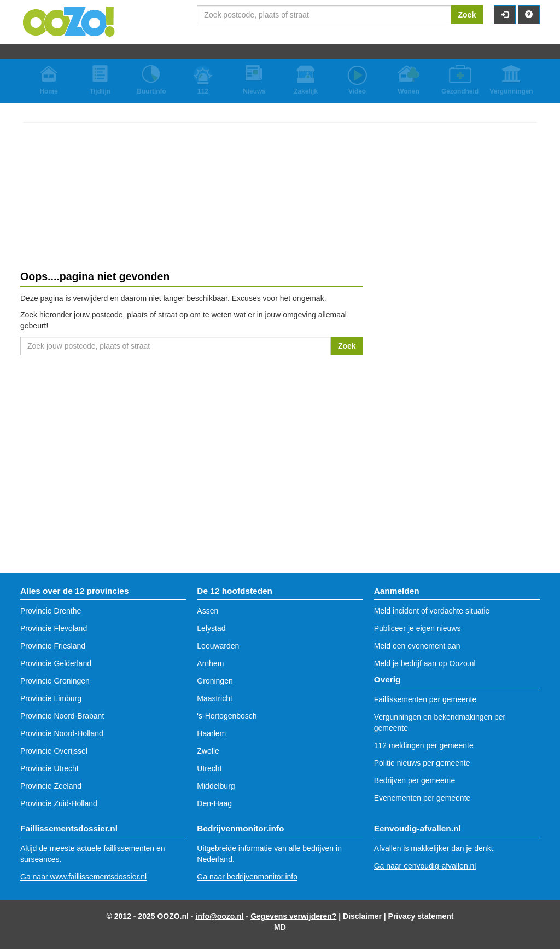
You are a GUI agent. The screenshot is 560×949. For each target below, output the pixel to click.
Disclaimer (362, 916)
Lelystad (211, 628)
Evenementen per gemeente (422, 798)
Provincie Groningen (55, 681)
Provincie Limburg (51, 698)
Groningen (215, 681)
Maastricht (215, 698)
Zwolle (208, 751)
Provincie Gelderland (56, 663)
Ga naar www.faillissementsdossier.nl (83, 877)
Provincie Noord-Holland (62, 733)
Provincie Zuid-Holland (59, 803)
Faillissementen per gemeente (425, 699)
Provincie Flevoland (54, 628)
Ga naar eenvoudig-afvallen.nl (425, 866)
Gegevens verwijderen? (293, 916)
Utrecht (209, 768)
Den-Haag (214, 803)
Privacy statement (421, 916)
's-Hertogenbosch (227, 716)
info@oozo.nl (219, 916)
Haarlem (211, 733)
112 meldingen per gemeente (424, 745)
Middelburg (216, 786)
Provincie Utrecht (49, 768)
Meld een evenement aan (417, 646)
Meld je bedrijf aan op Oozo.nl (425, 663)
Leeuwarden (218, 646)
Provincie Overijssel (54, 751)
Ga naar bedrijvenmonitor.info (247, 877)
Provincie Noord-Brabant (62, 716)
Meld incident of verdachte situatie (432, 611)
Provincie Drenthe (51, 611)
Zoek (467, 15)
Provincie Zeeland (51, 786)
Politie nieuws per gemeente (422, 763)
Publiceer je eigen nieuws (418, 628)
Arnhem (210, 663)
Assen (208, 611)
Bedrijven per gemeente (415, 780)
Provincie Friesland (53, 646)
